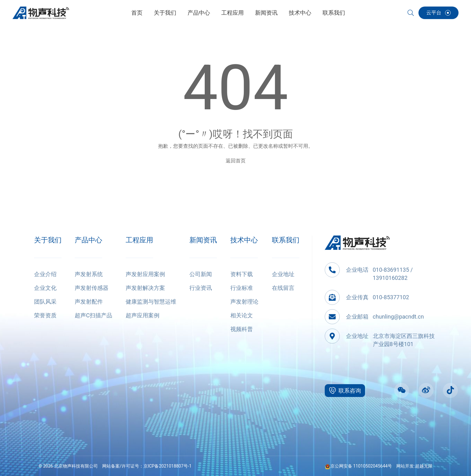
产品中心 (88, 240)
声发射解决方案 (145, 288)
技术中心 (244, 240)
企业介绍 (45, 274)
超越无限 (424, 466)
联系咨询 (345, 390)
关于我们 (48, 240)
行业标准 (242, 288)
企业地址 (283, 274)
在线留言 (283, 288)
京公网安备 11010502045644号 (358, 466)
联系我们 (286, 240)
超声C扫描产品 (93, 315)
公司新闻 (201, 274)
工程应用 (139, 240)
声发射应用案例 (145, 274)
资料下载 (242, 274)
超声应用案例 (143, 315)
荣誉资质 (45, 315)
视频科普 (242, 329)
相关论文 (242, 315)
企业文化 (45, 288)
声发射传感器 (92, 288)
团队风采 (45, 302)
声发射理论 (244, 302)
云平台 (438, 13)
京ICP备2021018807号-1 (168, 466)
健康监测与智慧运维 (151, 302)
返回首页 (236, 161)
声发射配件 (89, 302)
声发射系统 (89, 274)
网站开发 (405, 466)
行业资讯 (201, 288)
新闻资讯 (203, 240)
